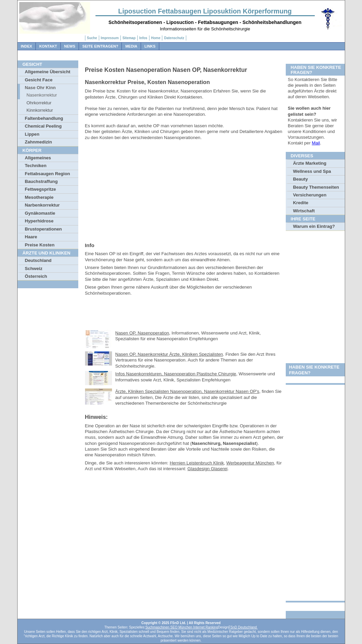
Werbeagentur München (250, 463)
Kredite (301, 203)
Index (27, 46)
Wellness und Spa (312, 171)
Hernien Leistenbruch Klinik (197, 463)
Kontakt (48, 46)
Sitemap (129, 38)
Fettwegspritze (40, 189)
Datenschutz (174, 38)
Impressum (110, 38)
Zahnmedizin (39, 142)
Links (150, 46)
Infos (143, 38)
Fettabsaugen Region (48, 174)
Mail (316, 143)
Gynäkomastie (40, 213)
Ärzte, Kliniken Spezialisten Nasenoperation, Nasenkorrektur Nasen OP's (187, 391)
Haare (31, 237)
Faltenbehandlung (44, 118)
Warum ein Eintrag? (314, 226)
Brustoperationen (44, 229)
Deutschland (38, 260)
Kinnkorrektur (40, 110)
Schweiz (34, 269)
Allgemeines (38, 158)
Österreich (36, 276)
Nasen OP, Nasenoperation (142, 333)
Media (131, 46)
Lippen (32, 134)
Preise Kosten (40, 245)
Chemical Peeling (43, 126)
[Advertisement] (185, 190)
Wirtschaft (304, 211)
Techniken (36, 166)
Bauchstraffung (41, 181)
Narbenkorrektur (42, 205)
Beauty (301, 179)
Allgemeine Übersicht (48, 72)
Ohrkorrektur (39, 103)
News (70, 46)
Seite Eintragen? (100, 46)
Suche (92, 38)
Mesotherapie (39, 197)
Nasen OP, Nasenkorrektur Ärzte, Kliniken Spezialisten (169, 354)
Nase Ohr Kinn (40, 88)
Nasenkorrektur (42, 95)
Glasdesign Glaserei (207, 469)
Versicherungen (310, 195)
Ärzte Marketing (310, 163)
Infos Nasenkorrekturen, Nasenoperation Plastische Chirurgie (176, 374)
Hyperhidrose (39, 221)
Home (156, 38)
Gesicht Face (39, 80)
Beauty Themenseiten (316, 187)
